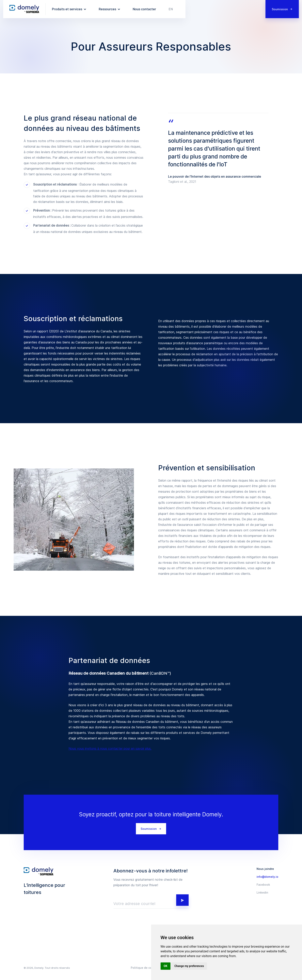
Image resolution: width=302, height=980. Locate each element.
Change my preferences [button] (189, 966)
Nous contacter (144, 9)
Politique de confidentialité (150, 968)
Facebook (263, 885)
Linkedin (262, 893)
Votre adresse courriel (134, 904)
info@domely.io (267, 877)
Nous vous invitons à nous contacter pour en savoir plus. (110, 748)
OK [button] (166, 966)
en (171, 9)
